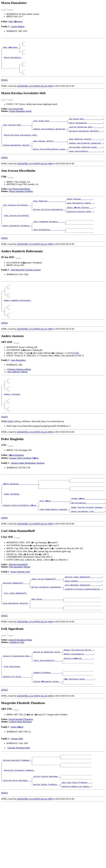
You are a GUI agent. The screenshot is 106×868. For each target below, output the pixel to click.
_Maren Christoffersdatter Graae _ (50, 162)
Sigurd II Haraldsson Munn (20, 685)
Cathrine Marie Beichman (20, 773)
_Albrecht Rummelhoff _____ (16, 623)
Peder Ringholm (12, 531)
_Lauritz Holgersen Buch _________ (85, 135)
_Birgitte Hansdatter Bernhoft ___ (85, 140)
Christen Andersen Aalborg (19, 396)
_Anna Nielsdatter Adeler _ (80, 217)
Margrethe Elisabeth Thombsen (19, 825)
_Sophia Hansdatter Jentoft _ (17, 157)
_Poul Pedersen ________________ (49, 215)
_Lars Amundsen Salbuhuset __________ (83, 626)
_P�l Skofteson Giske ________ (79, 730)
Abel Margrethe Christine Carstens (26, 290)
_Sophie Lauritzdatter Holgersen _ (50, 138)
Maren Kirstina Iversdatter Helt (21, 145)
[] (4, 455)
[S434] (10, 455)
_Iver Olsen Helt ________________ (50, 128)
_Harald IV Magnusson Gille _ (47, 698)
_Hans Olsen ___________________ (47, 643)
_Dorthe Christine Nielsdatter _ (49, 225)
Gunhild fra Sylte (17, 688)
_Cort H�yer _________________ (55, 538)
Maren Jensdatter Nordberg (21, 205)
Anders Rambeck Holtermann (18, 324)
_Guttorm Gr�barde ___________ (79, 706)
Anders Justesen (13, 424)
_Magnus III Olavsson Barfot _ (78, 696)
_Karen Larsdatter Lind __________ (88, 550)
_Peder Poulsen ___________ (80, 213)
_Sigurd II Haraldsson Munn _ (17, 703)
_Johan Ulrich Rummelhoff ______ (47, 618)
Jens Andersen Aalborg (17, 398)
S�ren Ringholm (16, 489)
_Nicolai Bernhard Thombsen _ (17, 813)
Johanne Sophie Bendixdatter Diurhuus (28, 497)
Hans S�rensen (16, 21)
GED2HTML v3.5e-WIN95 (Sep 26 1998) (35, 92)
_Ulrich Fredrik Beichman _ (46, 832)
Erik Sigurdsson (13, 715)
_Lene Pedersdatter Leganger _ (54, 548)
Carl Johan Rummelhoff (16, 635)
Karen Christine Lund (20, 610)
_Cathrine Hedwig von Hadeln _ (76, 845)
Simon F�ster (17, 778)
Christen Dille (17, 790)
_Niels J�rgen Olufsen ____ (80, 222)
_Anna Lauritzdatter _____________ (85, 164)
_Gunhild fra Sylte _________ (17, 727)
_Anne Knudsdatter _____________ (49, 249)
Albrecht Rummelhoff (18, 603)
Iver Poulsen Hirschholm (19, 202)
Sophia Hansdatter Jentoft (20, 118)
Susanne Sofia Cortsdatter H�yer (24, 492)
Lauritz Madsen (18, 26)
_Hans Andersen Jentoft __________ (85, 150)
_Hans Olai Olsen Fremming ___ (76, 840)
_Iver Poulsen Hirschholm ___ (17, 220)
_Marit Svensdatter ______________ (85, 130)
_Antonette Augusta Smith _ (80, 227)
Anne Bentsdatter (18, 387)
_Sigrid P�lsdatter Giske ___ (48, 732)
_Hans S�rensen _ (11, 48)
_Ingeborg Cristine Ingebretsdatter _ (83, 631)
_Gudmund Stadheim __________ (47, 723)
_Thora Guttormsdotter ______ (47, 708)
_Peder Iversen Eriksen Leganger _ (88, 545)
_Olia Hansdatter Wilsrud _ (16, 648)
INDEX (4, 87)
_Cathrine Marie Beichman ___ (17, 837)
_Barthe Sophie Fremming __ (46, 842)
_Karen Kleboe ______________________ (83, 621)
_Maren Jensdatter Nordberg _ (17, 244)
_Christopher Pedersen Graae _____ (85, 160)
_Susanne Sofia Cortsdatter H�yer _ (21, 543)
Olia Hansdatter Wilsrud (20, 606)
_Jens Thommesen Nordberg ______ (49, 239)
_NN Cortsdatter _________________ (88, 540)
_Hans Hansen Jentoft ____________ (50, 152)
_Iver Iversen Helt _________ (17, 133)
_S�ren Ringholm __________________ (21, 519)
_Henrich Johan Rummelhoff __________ (83, 616)
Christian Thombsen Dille (19, 799)
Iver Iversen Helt (16, 115)
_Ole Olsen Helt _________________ (85, 126)
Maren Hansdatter (13, 61)
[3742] (76, 380)
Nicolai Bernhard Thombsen (21, 771)
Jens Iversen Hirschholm (17, 232)
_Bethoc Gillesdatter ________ (78, 701)
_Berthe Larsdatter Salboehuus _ (47, 628)
